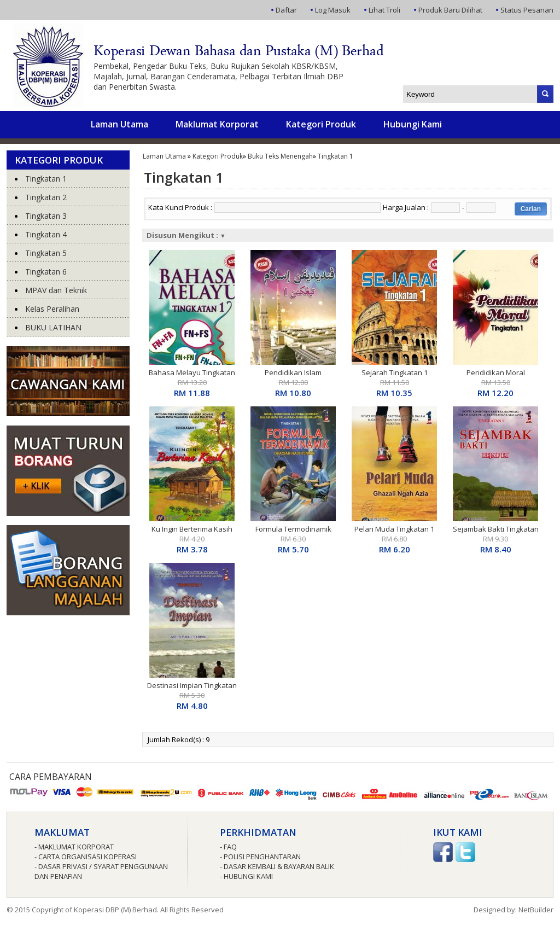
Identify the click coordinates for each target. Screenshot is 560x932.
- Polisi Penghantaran (260, 857)
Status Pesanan (527, 10)
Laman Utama (119, 124)
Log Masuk (333, 10)
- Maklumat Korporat (74, 847)
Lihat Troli (384, 10)
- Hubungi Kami (246, 876)
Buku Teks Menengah (280, 156)
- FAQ (228, 847)
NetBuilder (536, 910)
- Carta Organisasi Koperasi (86, 857)
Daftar (286, 10)
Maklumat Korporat (217, 124)
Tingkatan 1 (336, 156)
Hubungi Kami (413, 124)
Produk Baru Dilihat (450, 10)
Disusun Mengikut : (186, 235)
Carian (531, 209)
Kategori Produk (321, 124)
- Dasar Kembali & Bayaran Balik (277, 866)
